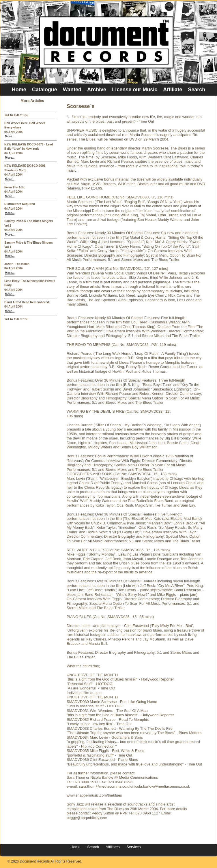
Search (197, 90)
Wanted (72, 90)
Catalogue (45, 90)
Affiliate (173, 90)
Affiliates (113, 847)
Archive (97, 90)
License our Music (135, 90)
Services (133, 847)
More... (10, 136)
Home (19, 90)
